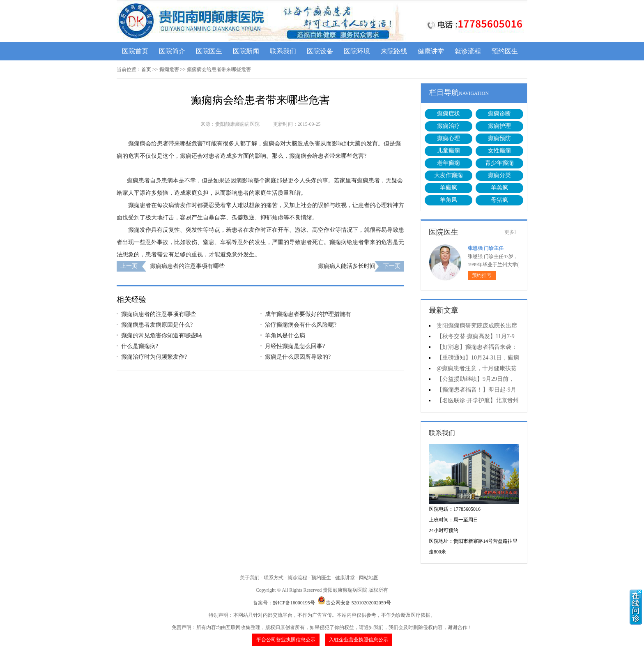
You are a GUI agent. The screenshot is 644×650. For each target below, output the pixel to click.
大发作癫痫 (448, 175)
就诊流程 (468, 51)
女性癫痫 (499, 151)
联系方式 (274, 578)
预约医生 (505, 51)
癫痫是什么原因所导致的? (298, 357)
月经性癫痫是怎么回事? (295, 346)
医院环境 (357, 51)
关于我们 (250, 578)
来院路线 (394, 51)
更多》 (512, 232)
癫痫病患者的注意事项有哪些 (187, 266)
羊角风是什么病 (285, 335)
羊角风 (448, 200)
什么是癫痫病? (140, 346)
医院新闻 (246, 51)
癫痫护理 (499, 126)
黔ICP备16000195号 (294, 603)
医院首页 (135, 51)
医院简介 (172, 51)
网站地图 (369, 578)
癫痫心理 (448, 138)
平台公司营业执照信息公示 (286, 640)
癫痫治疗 (448, 126)
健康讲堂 (431, 51)
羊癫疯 (448, 188)
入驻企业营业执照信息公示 (359, 640)
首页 (146, 69)
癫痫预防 (499, 138)
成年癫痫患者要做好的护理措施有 (308, 314)
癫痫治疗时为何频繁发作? (154, 357)
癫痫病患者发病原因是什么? (157, 325)
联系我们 (283, 51)
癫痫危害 (169, 69)
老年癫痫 (448, 163)
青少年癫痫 (499, 163)
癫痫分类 (499, 175)
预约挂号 (482, 275)
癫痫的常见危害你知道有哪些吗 (161, 335)
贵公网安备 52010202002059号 (354, 603)
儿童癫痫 (448, 151)
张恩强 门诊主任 (486, 248)
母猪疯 (499, 200)
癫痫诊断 (499, 114)
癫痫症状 (448, 114)
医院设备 (320, 51)
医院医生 (209, 51)
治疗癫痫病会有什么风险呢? (301, 325)
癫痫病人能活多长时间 (347, 266)
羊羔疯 (499, 188)
